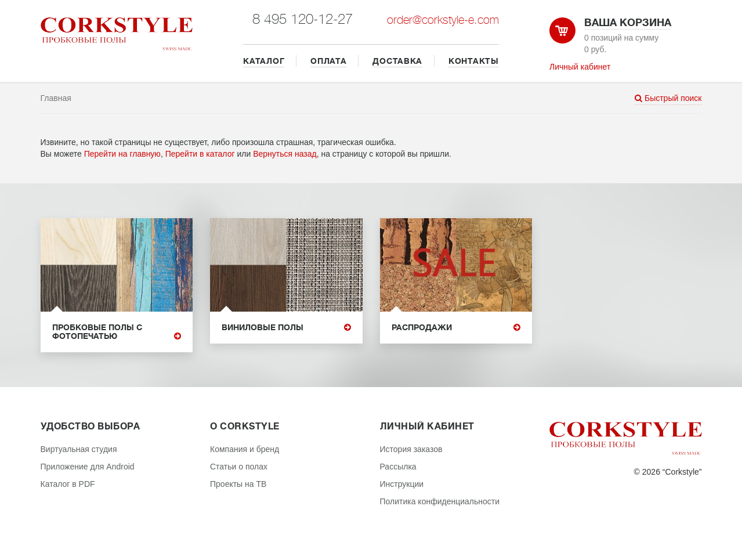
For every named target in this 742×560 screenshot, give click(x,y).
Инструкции (402, 484)
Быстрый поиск (668, 98)
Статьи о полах (239, 467)
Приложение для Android (88, 467)
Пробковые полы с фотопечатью (117, 332)
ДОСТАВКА (397, 61)
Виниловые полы (286, 328)
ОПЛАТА (328, 61)
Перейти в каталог (200, 154)
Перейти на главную (122, 154)
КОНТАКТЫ (474, 61)
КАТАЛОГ (264, 61)
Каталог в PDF (68, 484)
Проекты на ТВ (238, 484)
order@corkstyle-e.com (443, 20)
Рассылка (398, 467)
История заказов (411, 449)
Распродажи (456, 328)
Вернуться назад (285, 154)
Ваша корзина (628, 23)
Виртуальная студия (79, 449)
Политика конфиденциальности (440, 501)
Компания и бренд (245, 449)
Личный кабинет (580, 67)
